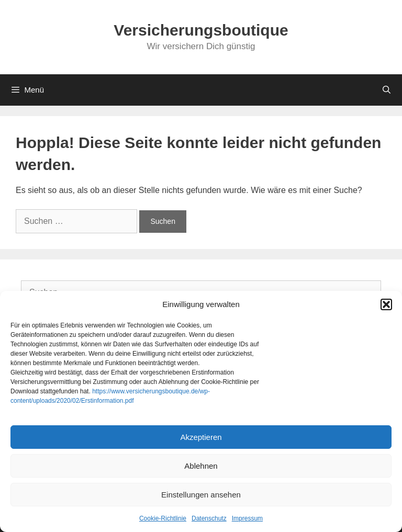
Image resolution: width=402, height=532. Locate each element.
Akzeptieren (201, 437)
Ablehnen (201, 466)
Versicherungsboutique (201, 30)
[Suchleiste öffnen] (387, 90)
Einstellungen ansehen (201, 495)
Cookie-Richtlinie (163, 518)
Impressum (247, 518)
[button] (386, 304)
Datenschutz (209, 518)
